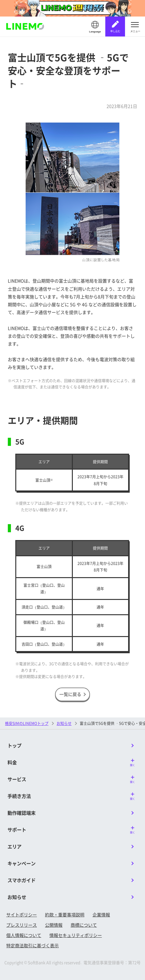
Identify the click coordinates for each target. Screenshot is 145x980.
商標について (84, 925)
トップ (15, 745)
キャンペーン (22, 863)
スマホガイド (22, 880)
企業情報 (101, 915)
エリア (15, 846)
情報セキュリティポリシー (76, 935)
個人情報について (24, 935)
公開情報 (54, 925)
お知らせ (64, 723)
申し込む (115, 31)
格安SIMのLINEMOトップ (27, 723)
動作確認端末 (22, 813)
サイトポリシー (22, 915)
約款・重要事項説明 (65, 915)
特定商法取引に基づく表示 (32, 945)
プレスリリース (22, 925)
